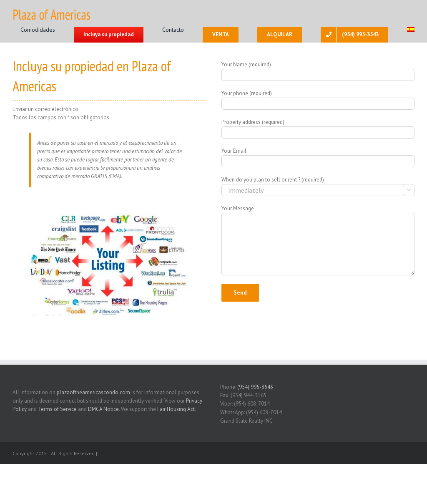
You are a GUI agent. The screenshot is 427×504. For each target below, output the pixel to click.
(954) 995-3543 (255, 387)
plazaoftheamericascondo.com (93, 392)
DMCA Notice (103, 409)
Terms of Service (57, 409)
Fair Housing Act (176, 409)
